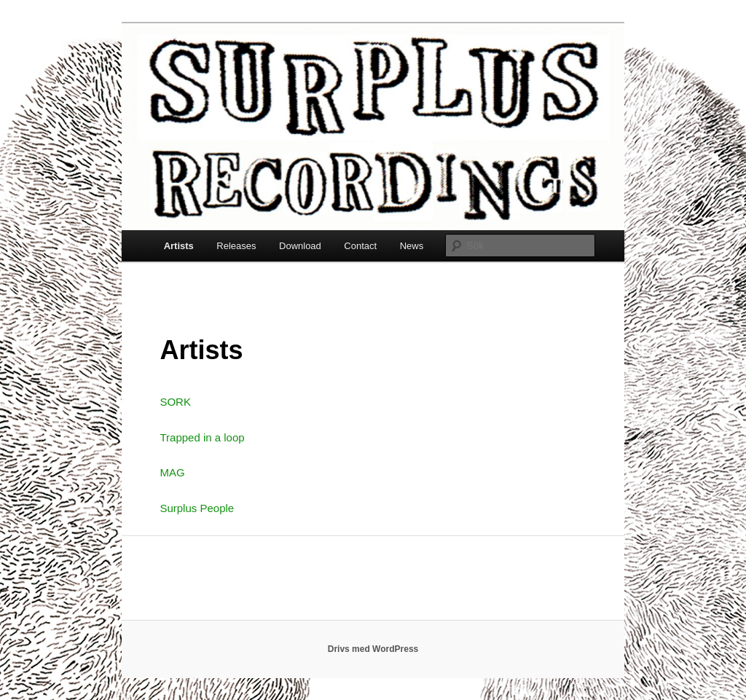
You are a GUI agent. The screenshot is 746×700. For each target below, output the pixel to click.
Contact (360, 246)
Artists (179, 246)
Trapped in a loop (202, 437)
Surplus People (197, 508)
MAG (172, 472)
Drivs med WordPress (373, 649)
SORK (175, 402)
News (412, 246)
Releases (236, 246)
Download (300, 246)
